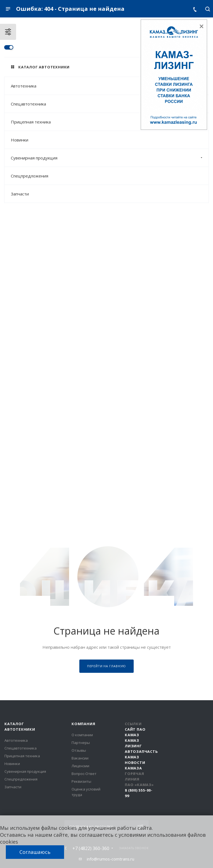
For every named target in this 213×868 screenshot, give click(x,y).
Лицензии (80, 766)
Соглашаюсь (35, 852)
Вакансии (80, 758)
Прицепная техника (110, 122)
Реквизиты (81, 781)
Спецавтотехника (110, 104)
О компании (82, 735)
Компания (83, 724)
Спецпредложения (30, 176)
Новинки (20, 140)
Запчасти (20, 194)
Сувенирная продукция (110, 158)
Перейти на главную (106, 666)
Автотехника (110, 86)
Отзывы (79, 750)
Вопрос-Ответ (84, 774)
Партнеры (81, 743)
